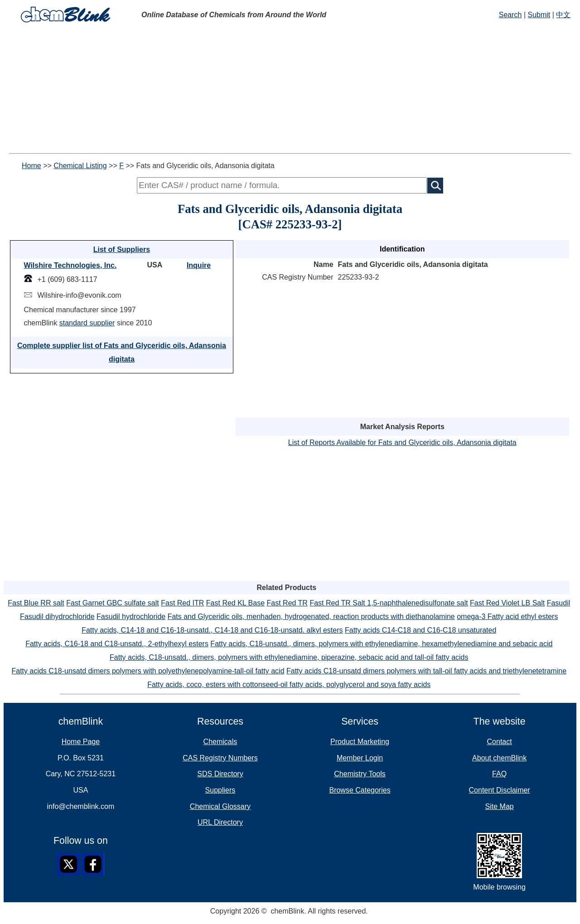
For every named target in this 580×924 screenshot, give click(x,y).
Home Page (81, 742)
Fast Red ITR (182, 603)
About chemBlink (499, 758)
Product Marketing (360, 742)
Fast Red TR (287, 603)
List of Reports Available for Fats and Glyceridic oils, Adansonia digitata (402, 443)
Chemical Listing (80, 166)
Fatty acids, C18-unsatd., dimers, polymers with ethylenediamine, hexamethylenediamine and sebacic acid (381, 644)
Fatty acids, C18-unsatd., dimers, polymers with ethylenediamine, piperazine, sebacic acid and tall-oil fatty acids (289, 657)
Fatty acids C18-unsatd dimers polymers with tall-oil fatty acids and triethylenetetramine (426, 671)
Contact (500, 742)
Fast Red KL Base (235, 603)
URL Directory (220, 822)
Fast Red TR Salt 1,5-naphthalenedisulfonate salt (389, 603)
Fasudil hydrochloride (131, 617)
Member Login (360, 758)
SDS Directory (220, 774)
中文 (563, 15)
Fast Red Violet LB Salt (507, 603)
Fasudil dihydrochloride (57, 617)
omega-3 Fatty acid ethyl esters (507, 617)
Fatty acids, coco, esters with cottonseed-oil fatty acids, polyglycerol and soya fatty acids (289, 685)
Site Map (500, 806)
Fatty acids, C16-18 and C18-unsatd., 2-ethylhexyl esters (117, 644)
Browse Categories (360, 790)
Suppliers (220, 790)
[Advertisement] (290, 90)
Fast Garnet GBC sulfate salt (113, 603)
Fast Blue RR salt (36, 603)
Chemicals (220, 742)
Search (510, 15)
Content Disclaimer (500, 790)
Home (31, 166)
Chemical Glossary (220, 806)
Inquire (199, 265)
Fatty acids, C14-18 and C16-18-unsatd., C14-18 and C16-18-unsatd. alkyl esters (212, 630)
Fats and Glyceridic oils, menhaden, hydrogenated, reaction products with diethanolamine (311, 617)
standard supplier (87, 323)
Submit (539, 15)
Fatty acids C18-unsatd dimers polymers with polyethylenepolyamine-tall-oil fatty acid (148, 671)
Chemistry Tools (360, 774)
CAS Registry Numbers (220, 758)
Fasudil (559, 603)
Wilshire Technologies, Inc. (70, 265)
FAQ (499, 774)
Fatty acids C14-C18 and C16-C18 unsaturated (420, 630)
